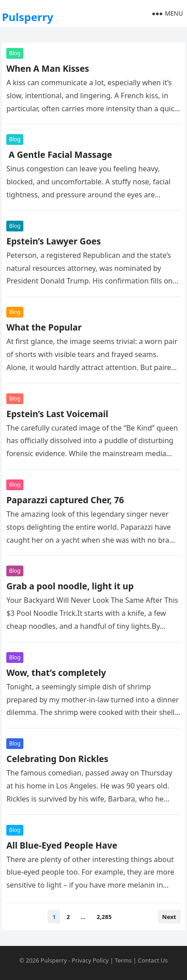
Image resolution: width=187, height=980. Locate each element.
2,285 (104, 917)
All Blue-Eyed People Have (63, 845)
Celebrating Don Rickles (57, 759)
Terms (123, 960)
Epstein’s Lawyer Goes (53, 241)
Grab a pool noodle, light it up (70, 586)
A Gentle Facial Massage (59, 155)
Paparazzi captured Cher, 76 (65, 500)
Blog (15, 53)
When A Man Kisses (48, 68)
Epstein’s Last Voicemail (57, 414)
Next (169, 917)
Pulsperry (27, 17)
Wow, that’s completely (56, 673)
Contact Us (153, 960)
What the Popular (44, 327)
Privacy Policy (90, 960)
